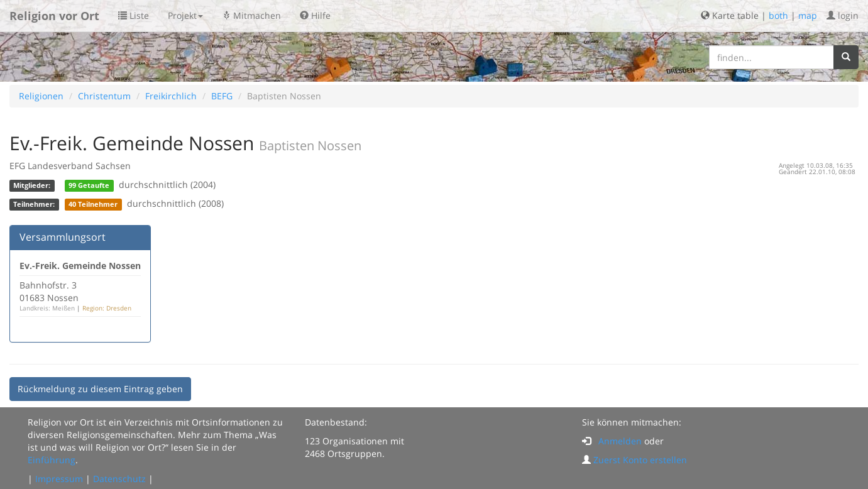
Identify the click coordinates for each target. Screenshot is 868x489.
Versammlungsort (63, 237)
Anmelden (620, 441)
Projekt (185, 15)
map (808, 15)
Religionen (41, 96)
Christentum (104, 96)
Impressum (59, 479)
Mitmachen (251, 15)
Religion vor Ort (54, 16)
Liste (134, 15)
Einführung (52, 460)
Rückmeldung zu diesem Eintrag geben (100, 389)
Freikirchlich (171, 96)
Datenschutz (119, 479)
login (843, 15)
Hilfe (315, 15)
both (778, 15)
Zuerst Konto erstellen (640, 460)
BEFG (222, 96)
